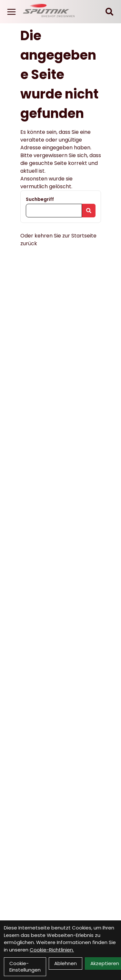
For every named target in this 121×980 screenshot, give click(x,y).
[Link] (11, 12)
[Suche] (109, 12)
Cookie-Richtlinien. (52, 950)
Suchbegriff (40, 199)
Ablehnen (66, 963)
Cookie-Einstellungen (25, 967)
